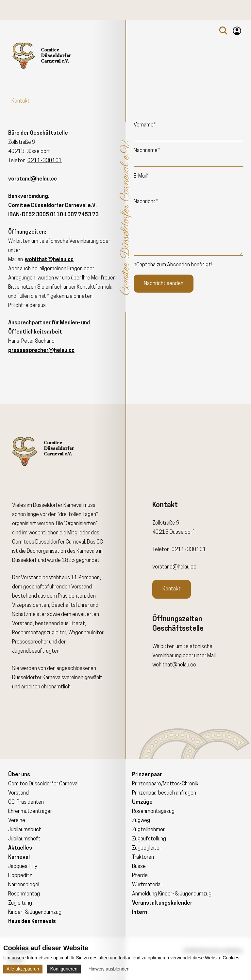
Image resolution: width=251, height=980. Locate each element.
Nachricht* (146, 202)
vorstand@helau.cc (174, 567)
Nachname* (147, 151)
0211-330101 (45, 161)
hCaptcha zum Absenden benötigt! (173, 265)
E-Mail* (141, 176)
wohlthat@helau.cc (174, 665)
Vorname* (145, 125)
